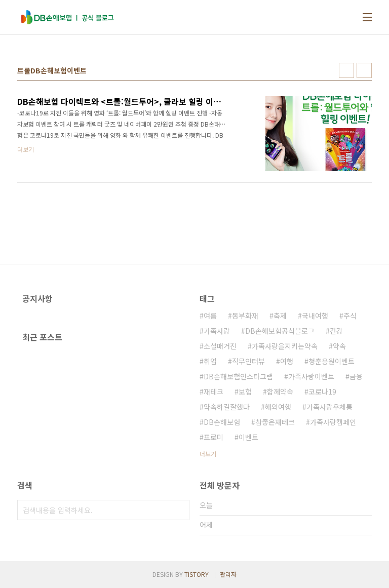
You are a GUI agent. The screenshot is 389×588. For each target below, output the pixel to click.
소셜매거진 (220, 346)
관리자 (228, 574)
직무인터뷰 (248, 361)
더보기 (208, 454)
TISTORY (197, 574)
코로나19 (322, 391)
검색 (179, 510)
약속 (339, 346)
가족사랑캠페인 (333, 422)
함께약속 (280, 391)
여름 (210, 316)
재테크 (213, 391)
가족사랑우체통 (329, 407)
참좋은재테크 (275, 422)
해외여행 (278, 407)
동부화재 (245, 316)
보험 (245, 391)
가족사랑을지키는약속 (285, 346)
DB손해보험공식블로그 (280, 331)
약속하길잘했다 (227, 407)
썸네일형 (346, 70)
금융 (356, 376)
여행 (287, 361)
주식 (350, 316)
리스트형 (364, 70)
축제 (280, 316)
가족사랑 (217, 331)
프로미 (213, 437)
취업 (210, 361)
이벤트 (248, 437)
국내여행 (315, 316)
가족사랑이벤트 (311, 376)
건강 (336, 331)
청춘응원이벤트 (332, 361)
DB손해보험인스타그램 (238, 376)
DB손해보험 (222, 422)
